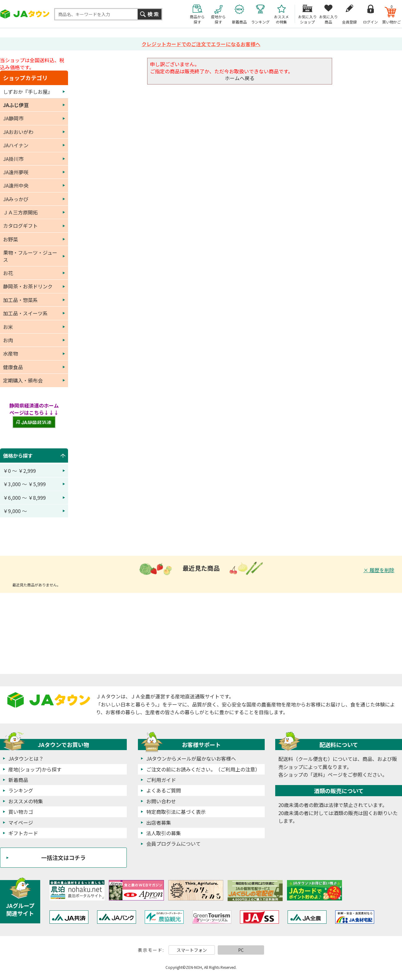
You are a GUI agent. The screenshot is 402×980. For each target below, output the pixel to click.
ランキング (21, 790)
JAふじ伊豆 (16, 105)
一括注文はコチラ (63, 857)
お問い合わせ (161, 801)
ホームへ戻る (240, 78)
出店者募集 (159, 822)
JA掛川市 (13, 159)
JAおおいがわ (18, 132)
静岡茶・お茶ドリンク (28, 286)
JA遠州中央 (16, 185)
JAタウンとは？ (26, 758)
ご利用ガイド (161, 780)
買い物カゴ (21, 812)
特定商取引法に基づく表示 (176, 812)
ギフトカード (23, 833)
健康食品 (13, 367)
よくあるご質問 (164, 790)
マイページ (21, 822)
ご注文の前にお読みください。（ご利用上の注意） (203, 769)
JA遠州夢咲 (16, 172)
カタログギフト (20, 226)
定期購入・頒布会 (23, 380)
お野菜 (11, 239)
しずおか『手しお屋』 (28, 92)
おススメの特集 (26, 801)
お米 (8, 327)
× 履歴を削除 (379, 570)
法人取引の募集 (164, 833)
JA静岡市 (13, 118)
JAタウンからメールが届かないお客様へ (191, 758)
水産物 (11, 353)
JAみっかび (16, 199)
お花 (8, 273)
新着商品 (18, 780)
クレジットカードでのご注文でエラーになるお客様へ (201, 44)
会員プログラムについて (173, 844)
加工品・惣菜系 (20, 300)
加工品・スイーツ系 (25, 313)
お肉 (8, 340)
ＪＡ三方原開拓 (20, 212)
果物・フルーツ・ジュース (30, 256)
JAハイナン (16, 145)
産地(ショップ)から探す (35, 769)
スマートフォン (192, 950)
